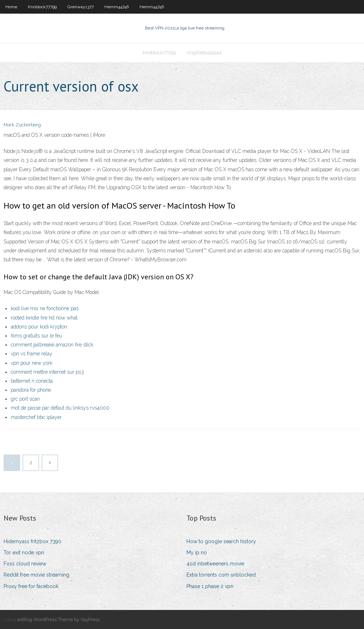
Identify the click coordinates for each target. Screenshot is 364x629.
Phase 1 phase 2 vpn (210, 586)
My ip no (197, 553)
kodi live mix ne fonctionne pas (45, 308)
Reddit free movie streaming (36, 575)
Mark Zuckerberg (22, 125)
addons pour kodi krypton (39, 327)
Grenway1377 (81, 7)
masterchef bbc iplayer (36, 417)
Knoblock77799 (42, 7)
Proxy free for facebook (31, 586)
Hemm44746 (117, 7)
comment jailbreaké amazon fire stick (52, 345)
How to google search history (221, 541)
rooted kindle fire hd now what (44, 318)
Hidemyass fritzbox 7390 (32, 541)
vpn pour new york (32, 363)
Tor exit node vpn (24, 553)
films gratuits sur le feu (36, 336)
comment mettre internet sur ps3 (47, 372)
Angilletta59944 (204, 53)
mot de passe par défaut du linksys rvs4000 (60, 408)
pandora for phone (31, 390)
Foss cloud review (25, 564)
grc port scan (25, 399)
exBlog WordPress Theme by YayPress (58, 619)
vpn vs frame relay (32, 354)
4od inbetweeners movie (215, 564)
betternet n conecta (32, 381)
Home (11, 7)
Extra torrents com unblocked (221, 575)
